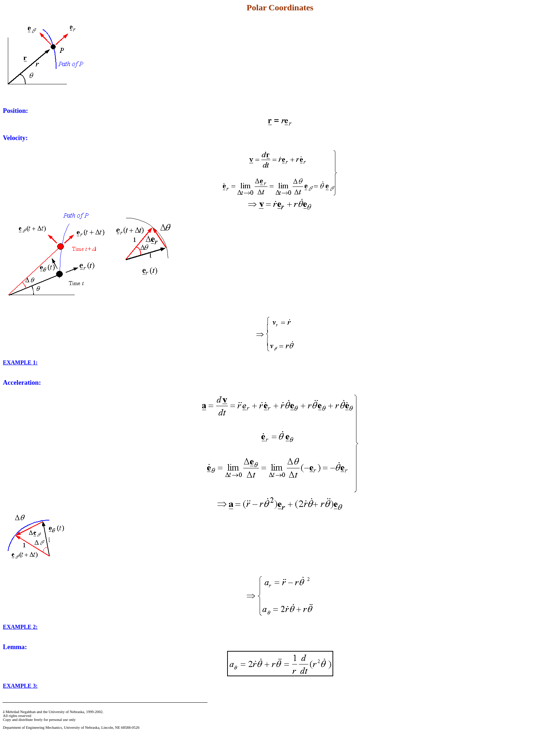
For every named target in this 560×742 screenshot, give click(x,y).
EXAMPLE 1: (20, 362)
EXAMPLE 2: (20, 627)
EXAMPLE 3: (20, 686)
